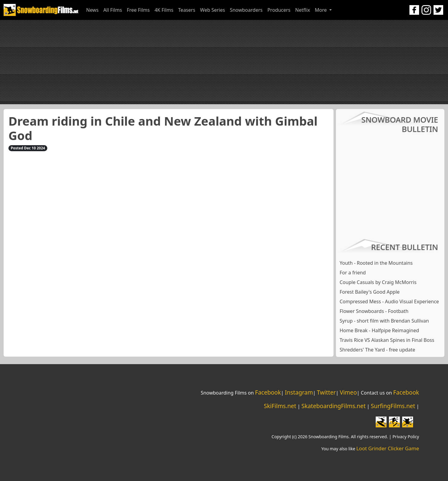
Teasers (187, 10)
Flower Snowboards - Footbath (374, 311)
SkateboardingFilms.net (333, 406)
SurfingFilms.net (393, 406)
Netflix (303, 10)
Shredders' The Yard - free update (377, 350)
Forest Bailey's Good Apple (370, 292)
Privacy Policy (406, 437)
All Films (113, 10)
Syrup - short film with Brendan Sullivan (384, 321)
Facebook (268, 392)
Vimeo (348, 392)
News (92, 10)
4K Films (164, 10)
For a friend (353, 273)
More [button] (321, 10)
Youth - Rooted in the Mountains (376, 263)
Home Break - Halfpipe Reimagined (379, 330)
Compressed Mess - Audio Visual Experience (389, 301)
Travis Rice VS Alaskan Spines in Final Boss (387, 340)
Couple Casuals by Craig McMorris (378, 282)
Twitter (326, 392)
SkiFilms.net (280, 406)
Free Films (138, 10)
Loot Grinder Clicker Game (388, 448)
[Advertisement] (224, 62)
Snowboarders (246, 10)
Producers (279, 10)
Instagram (299, 392)
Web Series (213, 10)
